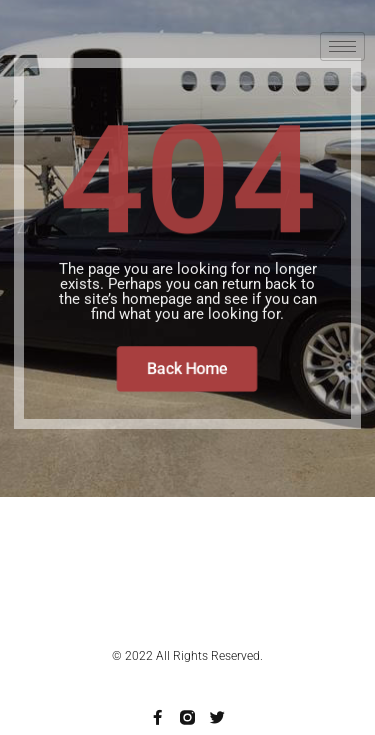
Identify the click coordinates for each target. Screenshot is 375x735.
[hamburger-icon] (342, 46)
